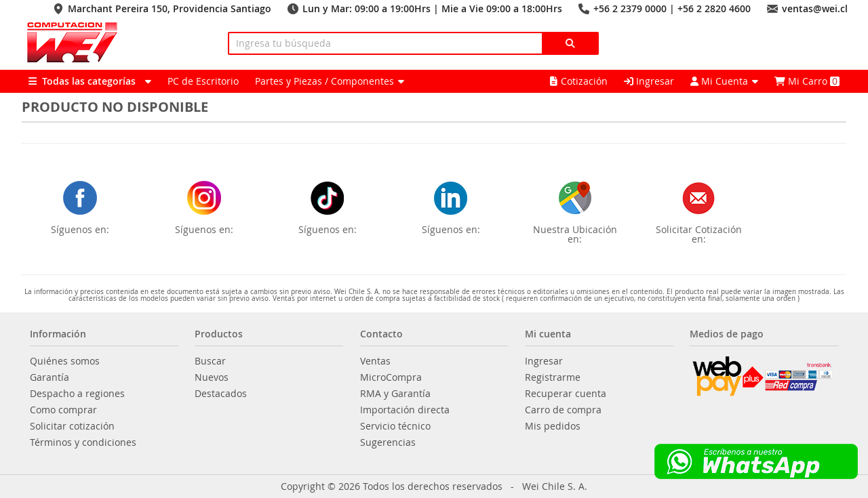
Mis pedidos (553, 426)
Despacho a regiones (77, 394)
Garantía (50, 377)
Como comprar (63, 410)
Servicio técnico (395, 426)
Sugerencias (388, 442)
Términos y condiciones (83, 442)
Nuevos (212, 377)
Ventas (375, 361)
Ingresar (649, 81)
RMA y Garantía (395, 394)
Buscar (210, 361)
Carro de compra (563, 410)
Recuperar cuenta (566, 394)
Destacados (221, 394)
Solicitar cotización (72, 426)
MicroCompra (391, 377)
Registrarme (553, 377)
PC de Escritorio (203, 81)
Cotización (579, 81)
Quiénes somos (65, 361)
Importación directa (405, 410)
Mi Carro (807, 81)
